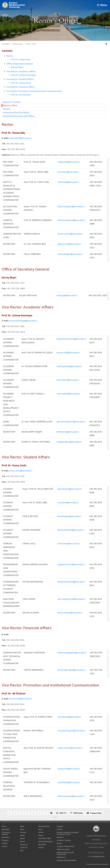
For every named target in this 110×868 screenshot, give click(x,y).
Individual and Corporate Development (65, 853)
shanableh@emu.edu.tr (69, 782)
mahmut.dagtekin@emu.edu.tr (72, 653)
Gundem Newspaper (46, 841)
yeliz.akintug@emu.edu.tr (70, 489)
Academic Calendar (64, 840)
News (22, 829)
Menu (101, 5)
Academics (6, 837)
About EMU (6, 44)
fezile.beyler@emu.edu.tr (69, 516)
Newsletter (42, 844)
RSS (22, 851)
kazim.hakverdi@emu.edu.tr (71, 530)
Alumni (22, 838)
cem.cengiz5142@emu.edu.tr (71, 599)
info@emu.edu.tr (99, 856)
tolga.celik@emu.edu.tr (69, 162)
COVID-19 (24, 847)
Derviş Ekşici (17, 67)
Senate (6, 109)
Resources (24, 844)
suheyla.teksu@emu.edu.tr (69, 442)
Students (23, 832)
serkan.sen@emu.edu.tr (69, 769)
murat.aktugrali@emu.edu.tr (72, 730)
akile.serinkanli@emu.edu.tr (71, 796)
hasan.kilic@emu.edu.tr (20, 138)
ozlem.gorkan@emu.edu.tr (69, 366)
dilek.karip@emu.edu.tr (68, 432)
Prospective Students (6, 833)
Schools (60, 829)
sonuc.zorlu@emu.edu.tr (21, 471)
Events (41, 835)
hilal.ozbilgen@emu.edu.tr (70, 254)
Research (60, 837)
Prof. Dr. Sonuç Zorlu (21, 83)
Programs (5, 840)
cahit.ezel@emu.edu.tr (68, 182)
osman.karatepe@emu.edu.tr (23, 321)
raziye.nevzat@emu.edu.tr (70, 748)
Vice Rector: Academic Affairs (21, 71)
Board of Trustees (12, 102)
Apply (22, 826)
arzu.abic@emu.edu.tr (68, 172)
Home (4, 826)
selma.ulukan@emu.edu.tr (70, 613)
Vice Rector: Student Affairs (20, 79)
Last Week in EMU (45, 838)
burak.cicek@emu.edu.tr (68, 352)
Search (23, 841)
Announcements (44, 826)
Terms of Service (102, 864)
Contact (4, 846)
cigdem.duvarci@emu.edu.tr (71, 564)
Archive (41, 832)
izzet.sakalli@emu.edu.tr (68, 394)
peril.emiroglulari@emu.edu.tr (71, 422)
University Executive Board (16, 112)
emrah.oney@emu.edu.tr (69, 717)
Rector (10, 56)
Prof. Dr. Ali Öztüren (21, 95)
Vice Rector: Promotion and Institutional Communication (34, 91)
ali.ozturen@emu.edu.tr (21, 699)
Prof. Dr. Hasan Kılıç (21, 59)
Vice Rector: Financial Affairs (21, 87)
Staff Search (61, 857)
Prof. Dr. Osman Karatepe (23, 75)
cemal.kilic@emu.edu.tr (69, 543)
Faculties (60, 826)
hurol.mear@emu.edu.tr (68, 380)
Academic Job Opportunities (67, 860)
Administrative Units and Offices (19, 116)
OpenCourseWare (63, 849)
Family (22, 835)
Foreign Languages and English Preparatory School (68, 833)
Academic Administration (66, 846)
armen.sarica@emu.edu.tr (70, 234)
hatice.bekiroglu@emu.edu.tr (71, 670)
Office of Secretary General (20, 64)
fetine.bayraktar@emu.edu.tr (71, 582)
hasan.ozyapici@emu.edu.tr (71, 206)
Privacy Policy (91, 864)
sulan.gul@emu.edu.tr (67, 295)
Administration (18, 44)
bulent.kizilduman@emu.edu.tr (72, 339)
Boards (59, 843)
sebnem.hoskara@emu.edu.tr (72, 220)
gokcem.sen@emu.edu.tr (69, 244)
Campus (5, 843)
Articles (41, 847)
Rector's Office (31, 44)
